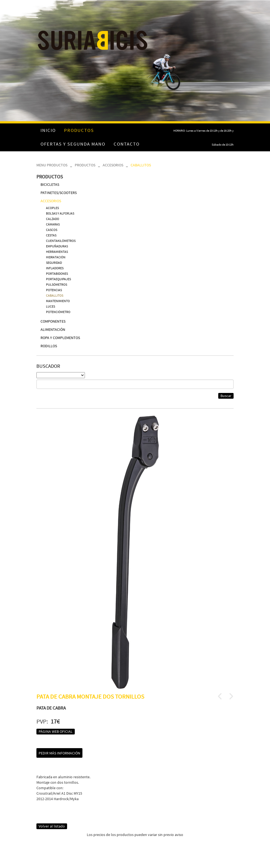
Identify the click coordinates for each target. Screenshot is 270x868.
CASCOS (52, 230)
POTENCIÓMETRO (58, 312)
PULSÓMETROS (57, 284)
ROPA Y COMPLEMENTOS (60, 338)
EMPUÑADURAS (57, 246)
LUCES (51, 306)
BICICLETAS (50, 184)
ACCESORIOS (113, 165)
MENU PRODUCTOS (52, 165)
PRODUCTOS (85, 165)
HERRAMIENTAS (57, 252)
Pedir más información (59, 753)
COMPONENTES (53, 321)
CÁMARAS (53, 224)
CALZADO (53, 219)
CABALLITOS (141, 165)
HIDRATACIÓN (56, 257)
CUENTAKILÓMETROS (61, 241)
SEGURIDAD (54, 263)
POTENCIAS (54, 290)
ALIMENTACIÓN (53, 329)
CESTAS (51, 235)
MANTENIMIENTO (58, 301)
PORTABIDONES (57, 274)
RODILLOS (49, 346)
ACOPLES (52, 208)
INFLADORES (55, 268)
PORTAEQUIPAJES (58, 279)
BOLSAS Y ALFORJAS (60, 213)
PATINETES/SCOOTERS (59, 193)
